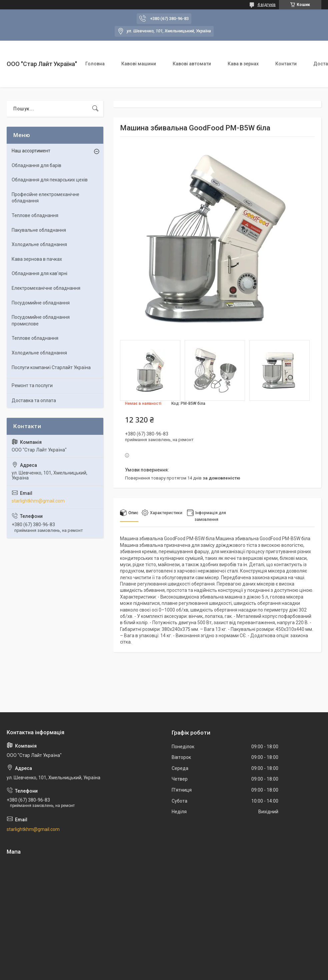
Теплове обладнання (35, 215)
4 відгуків (266, 5)
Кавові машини (139, 64)
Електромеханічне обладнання (46, 288)
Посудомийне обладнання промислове (41, 320)
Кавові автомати (192, 64)
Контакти (286, 64)
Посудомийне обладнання (41, 303)
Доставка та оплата (34, 400)
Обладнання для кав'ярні (39, 273)
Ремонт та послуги (32, 385)
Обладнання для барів (36, 165)
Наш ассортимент (31, 151)
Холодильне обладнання (39, 244)
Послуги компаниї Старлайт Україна (51, 367)
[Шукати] (95, 109)
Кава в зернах (243, 64)
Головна (95, 64)
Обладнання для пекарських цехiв (50, 180)
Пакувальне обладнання (39, 230)
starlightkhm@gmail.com (38, 501)
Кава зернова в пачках (37, 259)
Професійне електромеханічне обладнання (45, 198)
